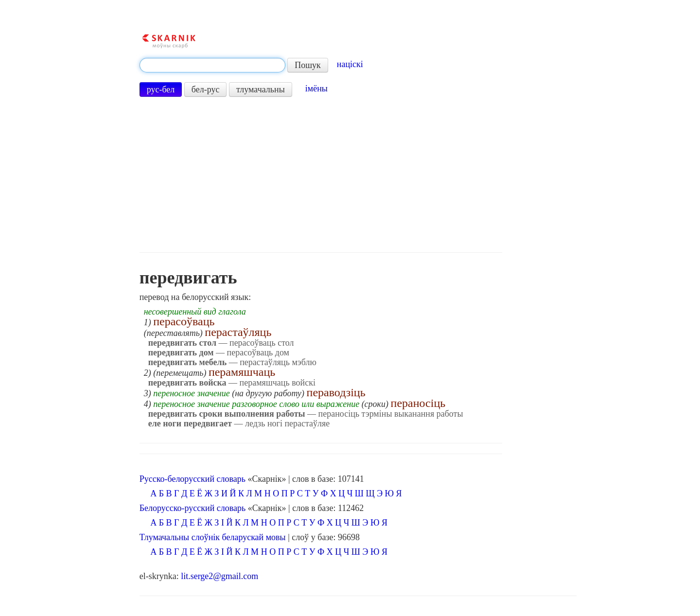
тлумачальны (261, 89)
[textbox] (212, 65)
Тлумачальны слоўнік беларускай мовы (213, 537)
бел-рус (206, 89)
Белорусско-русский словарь (193, 508)
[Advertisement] (321, 175)
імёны (316, 88)
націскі (350, 64)
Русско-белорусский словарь (192, 479)
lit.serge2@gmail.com (219, 576)
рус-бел (161, 89)
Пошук (308, 65)
